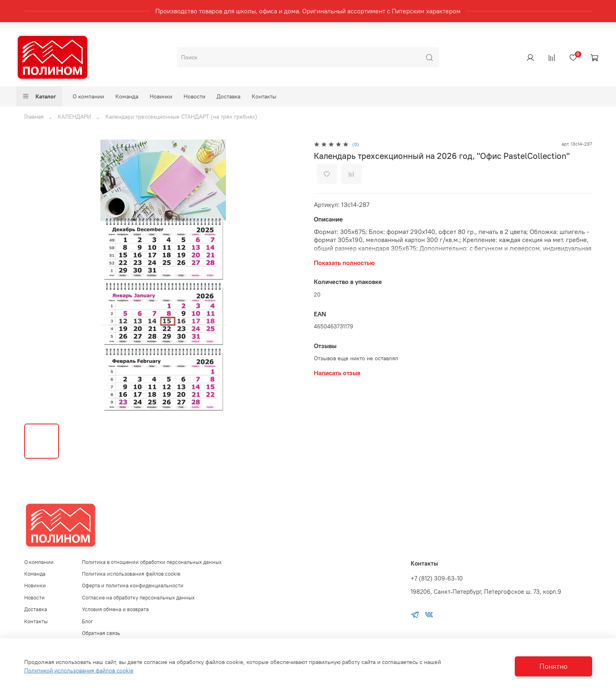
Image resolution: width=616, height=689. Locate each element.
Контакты (264, 96)
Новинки (161, 96)
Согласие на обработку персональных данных (138, 598)
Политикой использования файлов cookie (79, 670)
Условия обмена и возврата (115, 609)
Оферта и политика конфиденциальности (133, 586)
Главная (34, 117)
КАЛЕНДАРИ (74, 117)
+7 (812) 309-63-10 (437, 578)
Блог (88, 621)
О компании (88, 96)
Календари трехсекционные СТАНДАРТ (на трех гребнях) (181, 117)
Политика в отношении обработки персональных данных (152, 562)
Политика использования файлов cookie (131, 574)
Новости (194, 96)
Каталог (39, 96)
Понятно (553, 666)
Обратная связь (101, 633)
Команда (127, 96)
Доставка (229, 96)
